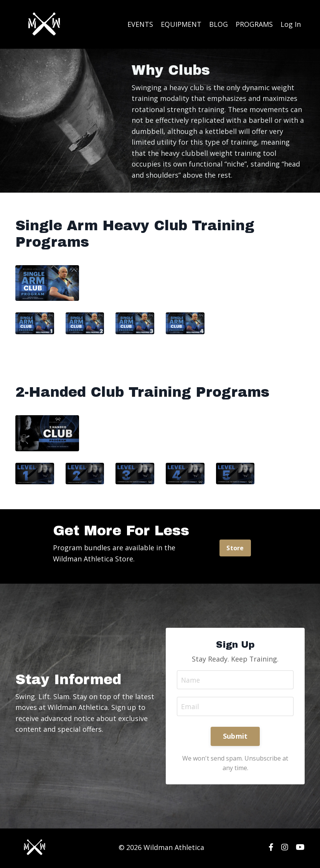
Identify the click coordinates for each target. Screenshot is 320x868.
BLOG (219, 24)
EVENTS (140, 24)
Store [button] (235, 549)
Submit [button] (235, 738)
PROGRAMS (254, 24)
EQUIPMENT (181, 24)
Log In (291, 24)
